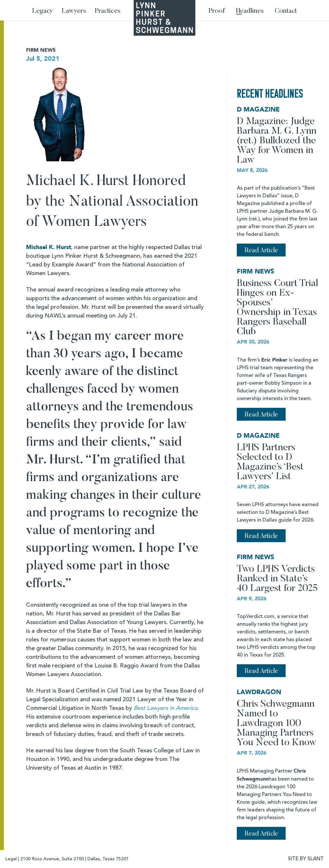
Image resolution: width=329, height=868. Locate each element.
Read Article (261, 251)
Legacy (43, 11)
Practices (108, 11)
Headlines (250, 11)
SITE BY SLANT (306, 859)
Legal (11, 859)
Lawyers (74, 11)
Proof (217, 11)
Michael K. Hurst (49, 247)
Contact (286, 11)
